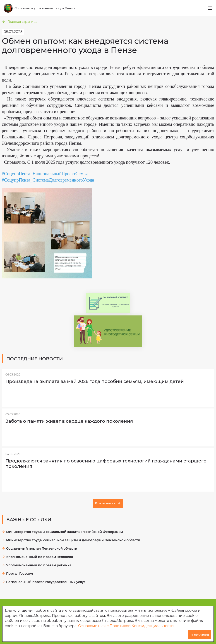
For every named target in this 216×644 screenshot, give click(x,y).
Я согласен (200, 635)
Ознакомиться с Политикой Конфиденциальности (126, 626)
